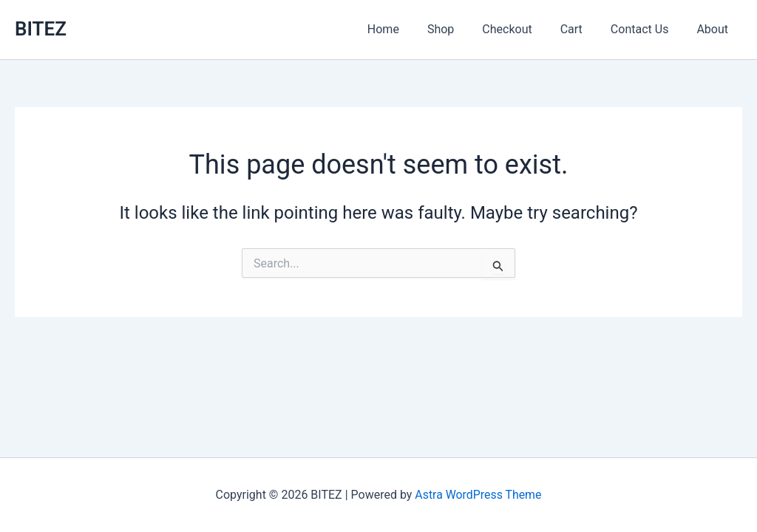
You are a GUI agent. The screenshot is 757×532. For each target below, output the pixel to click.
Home (408, 29)
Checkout (522, 29)
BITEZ (41, 29)
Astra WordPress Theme (478, 495)
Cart (583, 29)
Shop (461, 29)
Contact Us (646, 29)
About (714, 29)
